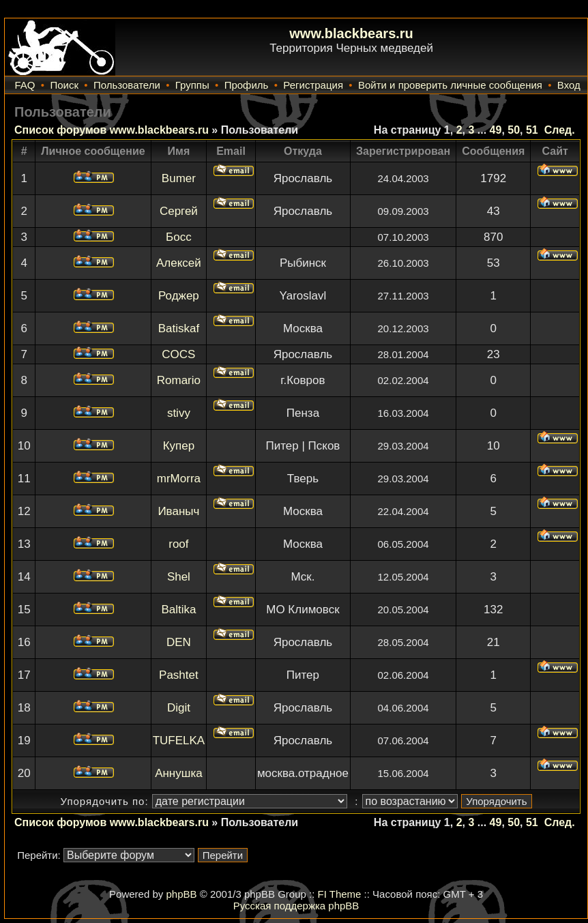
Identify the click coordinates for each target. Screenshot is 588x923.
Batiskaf (179, 328)
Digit (179, 708)
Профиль (247, 85)
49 (496, 130)
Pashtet (179, 675)
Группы (192, 85)
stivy (179, 413)
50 (514, 130)
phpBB (181, 894)
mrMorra (179, 479)
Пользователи (127, 85)
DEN (179, 642)
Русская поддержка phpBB (296, 906)
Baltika (178, 610)
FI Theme (340, 894)
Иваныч (178, 511)
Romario (179, 380)
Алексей (179, 263)
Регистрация (313, 85)
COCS (178, 354)
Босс (179, 237)
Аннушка (179, 773)
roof (178, 544)
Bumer (179, 178)
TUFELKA (179, 741)
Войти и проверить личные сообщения (450, 85)
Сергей (179, 211)
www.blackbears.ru (351, 33)
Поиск (64, 85)
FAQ (25, 85)
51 (532, 130)
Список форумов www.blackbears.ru (112, 130)
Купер (179, 446)
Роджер (179, 296)
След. (560, 130)
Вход (569, 85)
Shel (179, 577)
